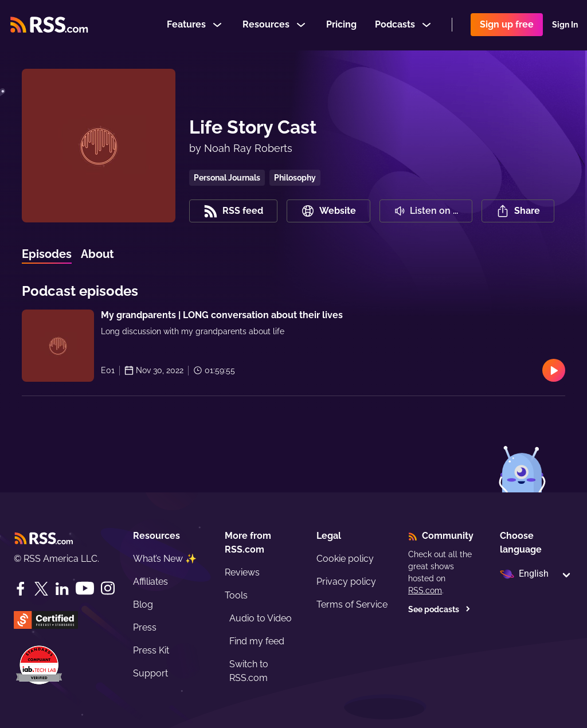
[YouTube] (85, 588)
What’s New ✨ (165, 559)
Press (145, 627)
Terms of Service (352, 604)
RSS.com (425, 590)
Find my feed (257, 641)
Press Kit (151, 650)
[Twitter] (41, 589)
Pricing (341, 25)
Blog (143, 604)
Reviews (242, 572)
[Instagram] (108, 588)
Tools (236, 595)
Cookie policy (345, 559)
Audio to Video (261, 618)
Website (328, 211)
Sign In (565, 25)
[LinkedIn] (62, 589)
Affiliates (150, 582)
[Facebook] (21, 589)
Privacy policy (346, 582)
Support (150, 673)
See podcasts (439, 609)
